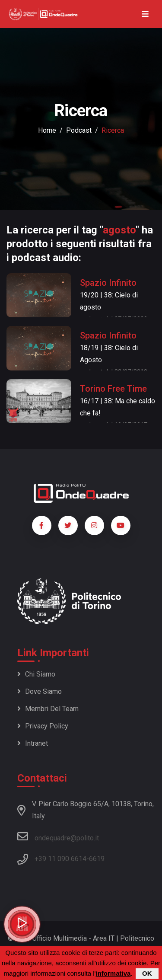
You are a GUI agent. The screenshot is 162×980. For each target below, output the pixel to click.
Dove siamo (40, 691)
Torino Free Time (113, 389)
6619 (97, 859)
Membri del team (48, 709)
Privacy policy (43, 726)
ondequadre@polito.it (58, 836)
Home (47, 130)
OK (147, 973)
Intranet (33, 743)
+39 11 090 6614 (60, 859)
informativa (113, 973)
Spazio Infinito (108, 283)
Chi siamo (36, 674)
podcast (79, 130)
